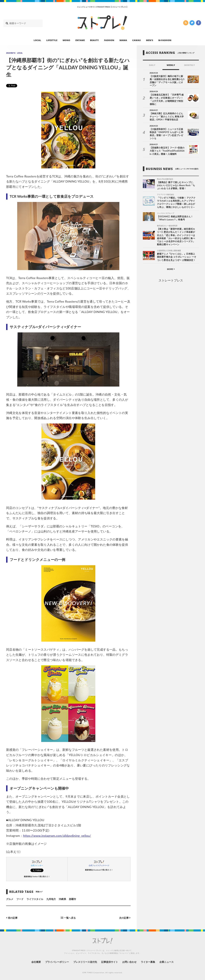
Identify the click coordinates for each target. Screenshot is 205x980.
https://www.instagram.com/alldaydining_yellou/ (57, 836)
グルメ (10, 899)
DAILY (152, 65)
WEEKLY (171, 65)
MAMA (123, 40)
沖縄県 (62, 899)
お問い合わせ (129, 962)
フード (20, 899)
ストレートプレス (171, 280)
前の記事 (12, 918)
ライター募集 (148, 962)
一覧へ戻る (68, 918)
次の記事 (125, 918)
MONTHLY (190, 65)
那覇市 (73, 899)
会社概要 (36, 962)
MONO (66, 40)
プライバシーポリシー (57, 962)
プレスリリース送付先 (85, 962)
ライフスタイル (35, 899)
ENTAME (80, 40)
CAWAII (137, 40)
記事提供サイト (110, 962)
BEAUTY (94, 40)
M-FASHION (165, 40)
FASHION (109, 40)
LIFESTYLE (52, 40)
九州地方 (51, 899)
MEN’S (149, 40)
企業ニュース (167, 962)
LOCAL (37, 40)
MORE (171, 269)
